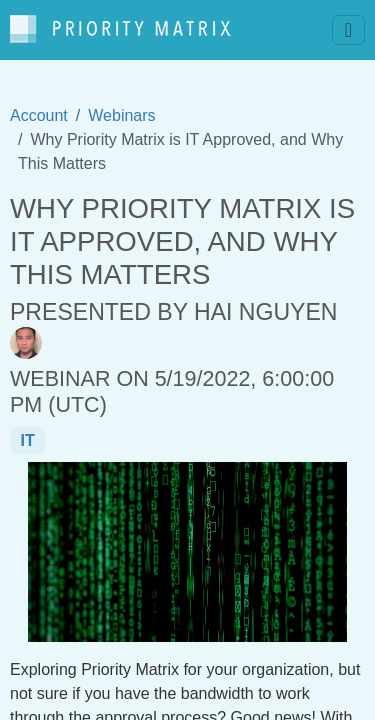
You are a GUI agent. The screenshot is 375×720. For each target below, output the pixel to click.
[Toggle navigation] (348, 30)
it (27, 440)
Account (39, 115)
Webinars (121, 115)
